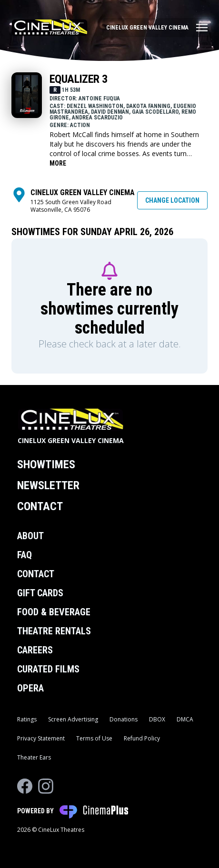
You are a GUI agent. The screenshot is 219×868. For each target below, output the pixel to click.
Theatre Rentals (54, 631)
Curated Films (48, 669)
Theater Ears (34, 757)
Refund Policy (142, 738)
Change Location (172, 200)
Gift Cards (40, 593)
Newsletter (48, 485)
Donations (124, 719)
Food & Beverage (54, 612)
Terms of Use (94, 738)
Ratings (27, 719)
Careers (35, 650)
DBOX (157, 719)
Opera (30, 688)
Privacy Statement (41, 738)
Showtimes (46, 464)
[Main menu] (157, 28)
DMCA (185, 719)
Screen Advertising (73, 719)
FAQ (25, 555)
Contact (40, 506)
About (30, 536)
